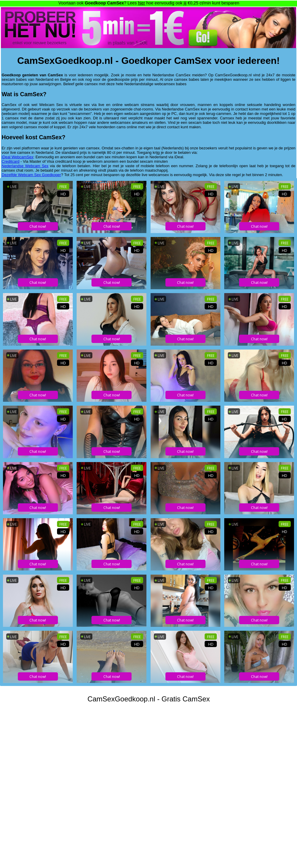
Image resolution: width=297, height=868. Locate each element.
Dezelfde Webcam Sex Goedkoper (31, 175)
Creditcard (11, 161)
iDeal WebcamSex (18, 157)
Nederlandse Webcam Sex (25, 166)
